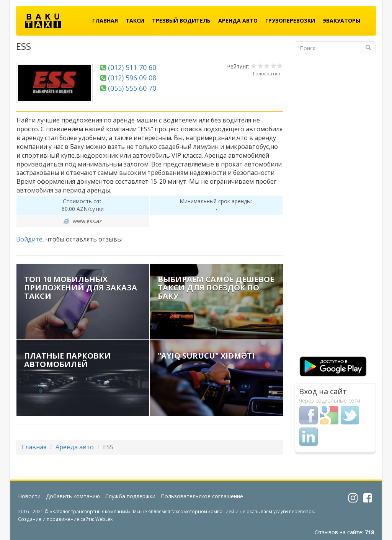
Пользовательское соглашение (202, 496)
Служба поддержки (130, 496)
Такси (135, 20)
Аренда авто (238, 20)
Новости (29, 496)
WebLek (104, 519)
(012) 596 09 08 (132, 78)
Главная (105, 20)
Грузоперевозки (290, 20)
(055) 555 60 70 (132, 88)
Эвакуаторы (341, 20)
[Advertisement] (336, 208)
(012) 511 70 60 (132, 67)
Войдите (29, 239)
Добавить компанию (73, 496)
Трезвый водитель (181, 20)
